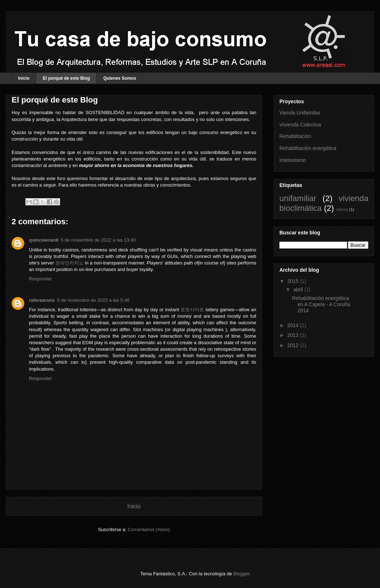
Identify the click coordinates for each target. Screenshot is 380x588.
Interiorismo (293, 160)
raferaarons (42, 300)
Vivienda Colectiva (300, 125)
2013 (294, 335)
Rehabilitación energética (308, 148)
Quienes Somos (120, 78)
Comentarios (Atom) (149, 529)
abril (299, 289)
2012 (294, 345)
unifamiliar (298, 198)
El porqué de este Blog (66, 78)
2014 (294, 325)
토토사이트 (192, 310)
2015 (294, 281)
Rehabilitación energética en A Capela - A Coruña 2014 (321, 304)
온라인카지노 (69, 263)
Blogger (241, 574)
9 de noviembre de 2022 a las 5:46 (93, 300)
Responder (41, 279)
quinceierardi (44, 240)
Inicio (24, 78)
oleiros (342, 209)
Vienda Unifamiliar (300, 113)
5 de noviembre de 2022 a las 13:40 (98, 240)
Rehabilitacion (295, 136)
